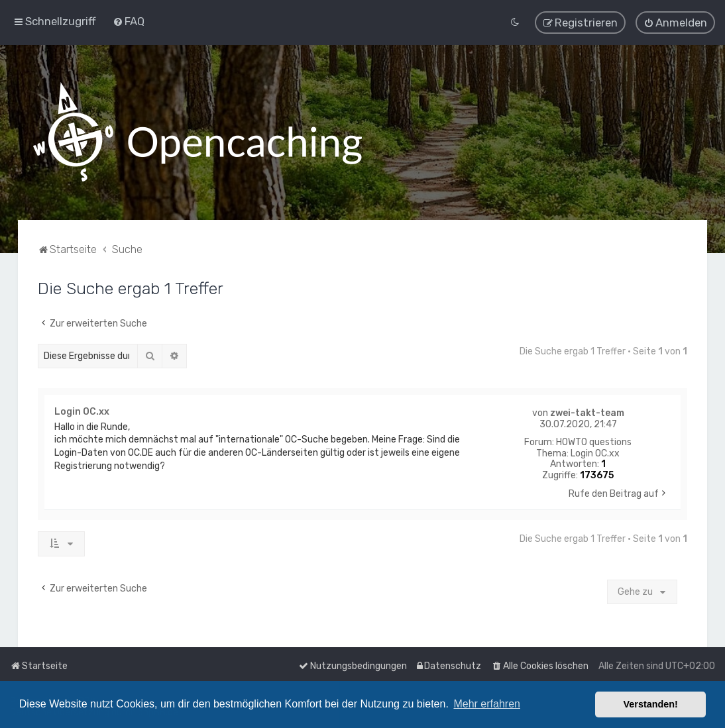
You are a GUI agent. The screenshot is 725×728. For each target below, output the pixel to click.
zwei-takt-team (587, 413)
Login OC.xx (595, 453)
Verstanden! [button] (651, 704)
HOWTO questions (594, 442)
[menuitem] (129, 21)
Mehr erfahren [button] (487, 704)
